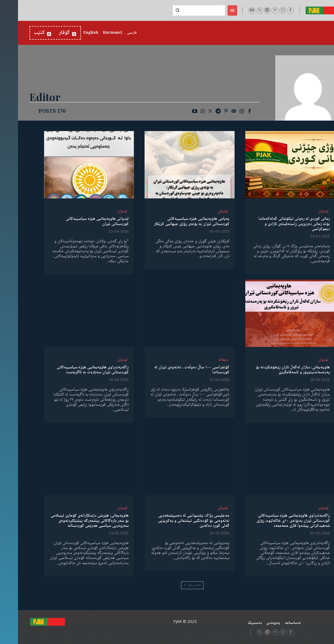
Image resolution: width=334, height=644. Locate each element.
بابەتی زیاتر (174, 585)
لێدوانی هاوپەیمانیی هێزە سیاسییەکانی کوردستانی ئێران (79, 221)
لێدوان (305, 211)
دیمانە (205, 360)
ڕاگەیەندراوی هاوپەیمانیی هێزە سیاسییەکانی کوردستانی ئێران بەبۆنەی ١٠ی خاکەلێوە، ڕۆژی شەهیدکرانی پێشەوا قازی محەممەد (275, 521)
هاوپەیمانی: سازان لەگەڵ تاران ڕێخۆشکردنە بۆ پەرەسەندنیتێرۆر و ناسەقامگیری (275, 370)
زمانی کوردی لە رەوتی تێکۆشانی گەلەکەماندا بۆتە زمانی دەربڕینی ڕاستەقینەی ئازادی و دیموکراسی (276, 224)
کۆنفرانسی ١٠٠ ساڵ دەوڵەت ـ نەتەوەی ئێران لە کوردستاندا (174, 370)
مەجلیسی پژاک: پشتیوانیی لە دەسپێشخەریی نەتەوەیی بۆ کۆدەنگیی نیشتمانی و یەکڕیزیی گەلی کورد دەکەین (176, 521)
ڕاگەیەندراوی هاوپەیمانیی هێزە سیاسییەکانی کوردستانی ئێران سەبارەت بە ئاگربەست (75, 370)
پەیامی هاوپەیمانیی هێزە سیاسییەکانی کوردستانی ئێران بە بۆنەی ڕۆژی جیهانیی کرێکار (174, 221)
